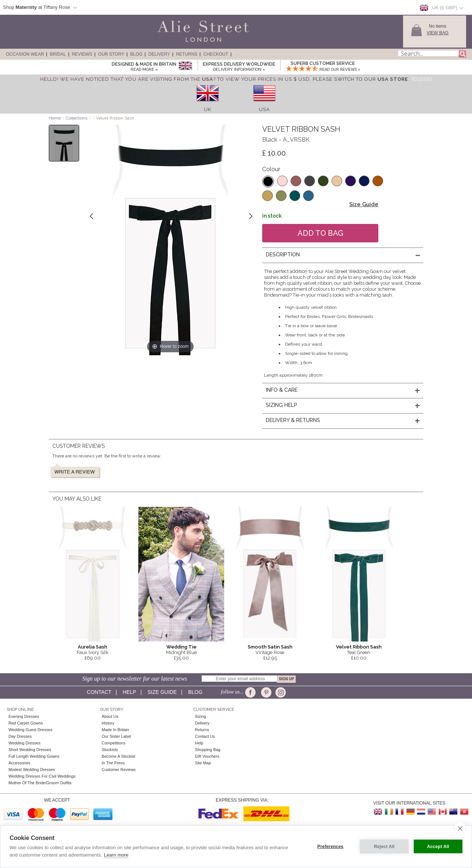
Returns (187, 54)
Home (55, 118)
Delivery (159, 54)
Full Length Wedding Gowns (34, 756)
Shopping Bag (208, 750)
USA (264, 109)
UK (208, 109)
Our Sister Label (116, 736)
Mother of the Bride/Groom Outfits (40, 783)
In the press (113, 763)
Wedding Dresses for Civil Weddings (42, 776)
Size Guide (364, 204)
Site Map (203, 763)
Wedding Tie (181, 647)
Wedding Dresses (25, 743)
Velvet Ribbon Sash (359, 647)
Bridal (58, 54)
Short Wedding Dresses (30, 750)
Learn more (116, 855)
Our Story (111, 54)
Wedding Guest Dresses (30, 730)
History (108, 723)
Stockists (110, 750)
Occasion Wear (25, 54)
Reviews (82, 54)
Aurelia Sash (93, 647)
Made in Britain (115, 730)
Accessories (19, 763)
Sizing (201, 716)
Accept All (438, 847)
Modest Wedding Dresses (32, 770)
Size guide (162, 692)
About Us (110, 716)
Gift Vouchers (207, 756)
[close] (460, 828)
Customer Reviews (119, 770)
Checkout (216, 54)
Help (129, 692)
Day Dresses (20, 736)
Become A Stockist (119, 756)
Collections (77, 118)
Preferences (331, 847)
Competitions (114, 743)
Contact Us (205, 736)
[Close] (422, 79)
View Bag (438, 33)
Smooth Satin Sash (270, 647)
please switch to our (360, 79)
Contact (99, 692)
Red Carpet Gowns (26, 723)
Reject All (384, 847)
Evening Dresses (24, 716)
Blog (136, 54)
